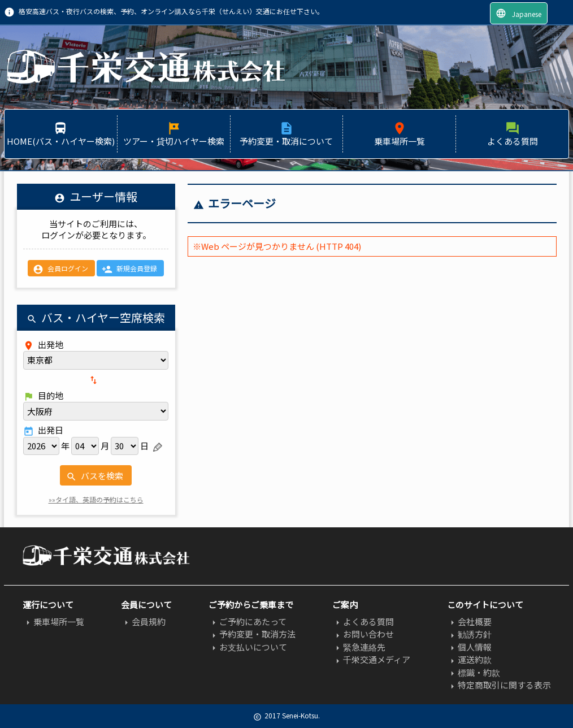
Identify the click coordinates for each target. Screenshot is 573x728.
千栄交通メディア (371, 659)
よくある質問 (363, 621)
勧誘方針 (469, 634)
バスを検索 (95, 476)
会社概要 (469, 621)
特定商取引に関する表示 (499, 685)
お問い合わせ (363, 634)
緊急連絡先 (359, 647)
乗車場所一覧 (53, 621)
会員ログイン (60, 269)
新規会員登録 (129, 269)
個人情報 (469, 647)
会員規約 (143, 621)
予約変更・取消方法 (252, 634)
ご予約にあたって (248, 621)
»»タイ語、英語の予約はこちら (96, 499)
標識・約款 (474, 672)
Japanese (518, 13)
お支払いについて (248, 647)
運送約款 (469, 659)
